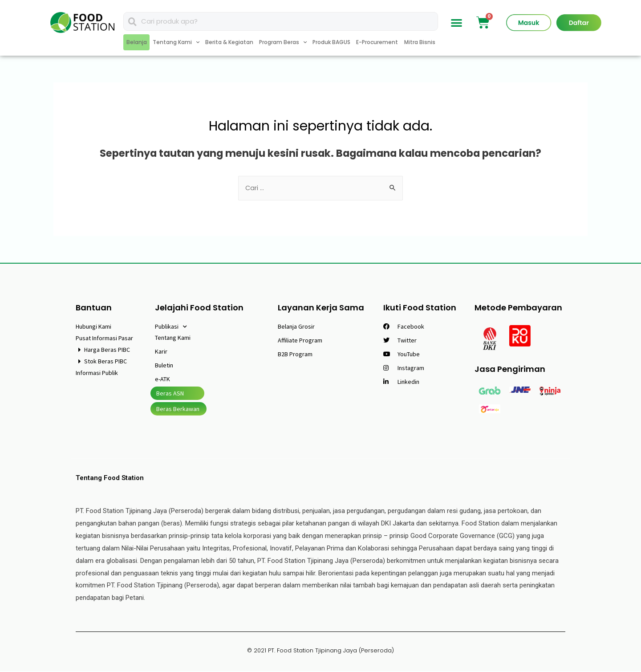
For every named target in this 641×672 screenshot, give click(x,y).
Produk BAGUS (331, 42)
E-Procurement (377, 42)
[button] (457, 22)
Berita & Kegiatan (229, 42)
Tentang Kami (176, 42)
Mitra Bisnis (420, 42)
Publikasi (171, 328)
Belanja (137, 42)
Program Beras (283, 42)
